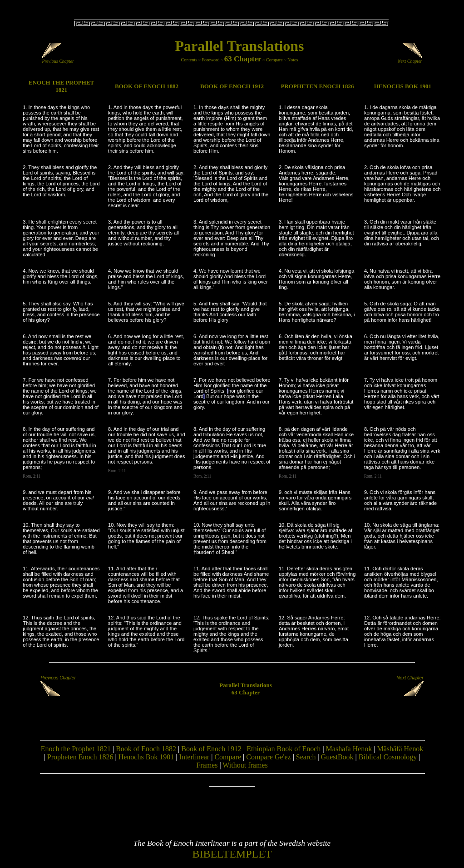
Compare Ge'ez (268, 757)
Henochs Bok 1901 (146, 757)
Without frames (245, 765)
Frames (207, 765)
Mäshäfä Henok (400, 749)
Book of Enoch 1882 (146, 749)
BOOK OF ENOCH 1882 (147, 86)
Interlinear (195, 757)
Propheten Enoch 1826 (80, 757)
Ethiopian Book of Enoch (284, 749)
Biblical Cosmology (388, 757)
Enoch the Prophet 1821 (76, 749)
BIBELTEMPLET (232, 854)
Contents (189, 60)
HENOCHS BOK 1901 (403, 86)
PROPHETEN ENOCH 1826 (317, 86)
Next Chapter (410, 59)
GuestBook (337, 757)
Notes (293, 60)
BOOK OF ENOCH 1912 (232, 86)
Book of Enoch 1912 (211, 749)
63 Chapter (243, 59)
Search (306, 757)
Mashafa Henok (349, 749)
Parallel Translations (239, 46)
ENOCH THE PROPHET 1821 (61, 86)
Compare (274, 60)
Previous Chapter (58, 59)
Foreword (211, 60)
